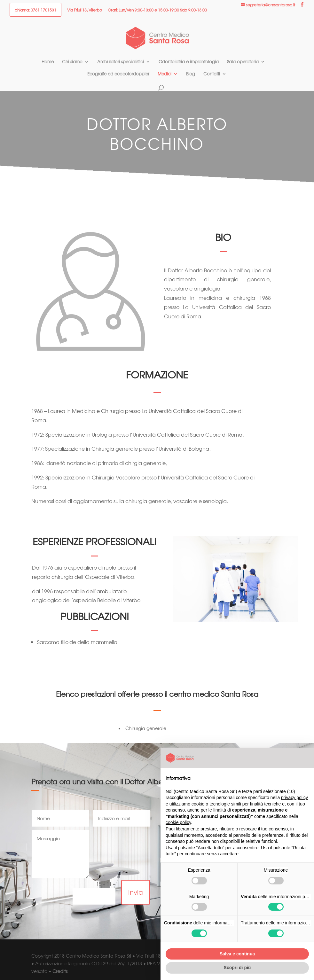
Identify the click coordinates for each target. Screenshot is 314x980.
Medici (165, 74)
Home (48, 62)
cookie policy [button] (178, 822)
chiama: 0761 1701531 (35, 10)
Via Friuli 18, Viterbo (85, 10)
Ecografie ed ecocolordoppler (118, 74)
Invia (136, 892)
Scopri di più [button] (237, 968)
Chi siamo (72, 62)
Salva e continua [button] (237, 954)
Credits (60, 971)
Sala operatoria (243, 62)
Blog (191, 74)
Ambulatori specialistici (121, 62)
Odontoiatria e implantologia (189, 62)
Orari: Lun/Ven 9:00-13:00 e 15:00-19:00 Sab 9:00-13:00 (157, 10)
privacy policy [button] (294, 797)
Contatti (212, 74)
